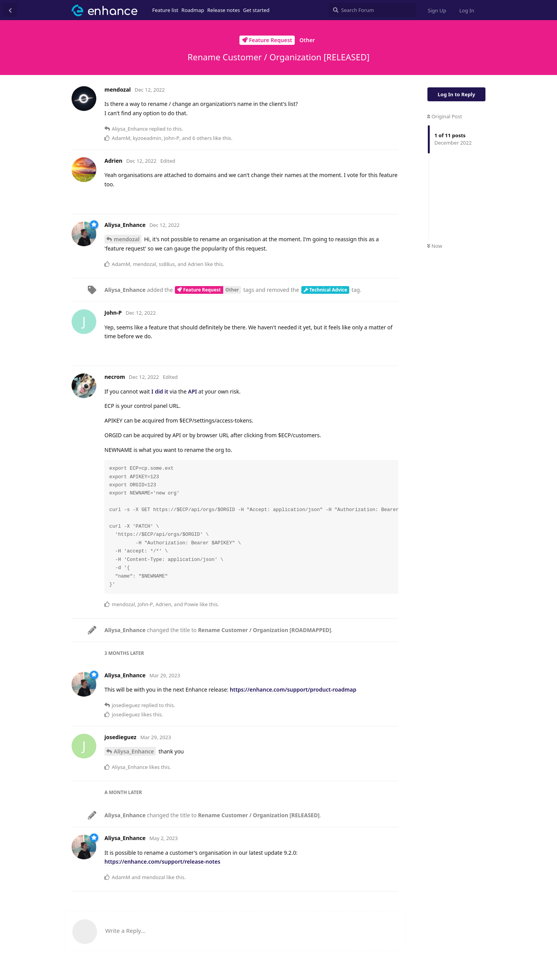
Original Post (444, 116)
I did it (160, 391)
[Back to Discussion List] (10, 10)
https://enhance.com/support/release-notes (162, 862)
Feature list (166, 10)
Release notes (224, 10)
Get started (256, 10)
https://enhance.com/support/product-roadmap (293, 689)
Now (435, 246)
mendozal (127, 239)
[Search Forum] (372, 10)
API (192, 391)
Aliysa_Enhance (134, 751)
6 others (202, 138)
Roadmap (193, 10)
